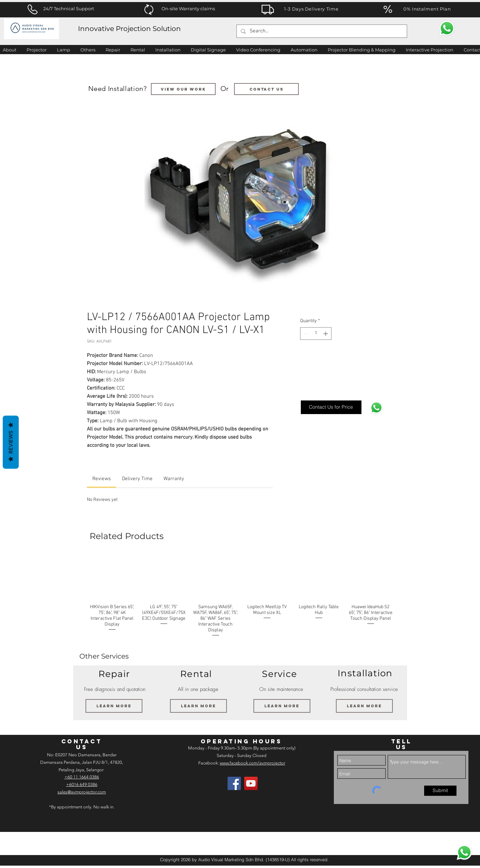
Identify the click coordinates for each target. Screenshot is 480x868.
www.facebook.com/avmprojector (252, 763)
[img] (23, 843)
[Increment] (326, 334)
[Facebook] (234, 783)
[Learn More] (114, 706)
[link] (102, 479)
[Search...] (321, 31)
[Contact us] (266, 89)
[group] (242, 596)
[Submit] (440, 791)
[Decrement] (305, 334)
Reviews (11, 442)
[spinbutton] (316, 334)
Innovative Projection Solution (129, 29)
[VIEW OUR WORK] (183, 89)
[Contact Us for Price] (331, 407)
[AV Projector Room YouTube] (251, 783)
